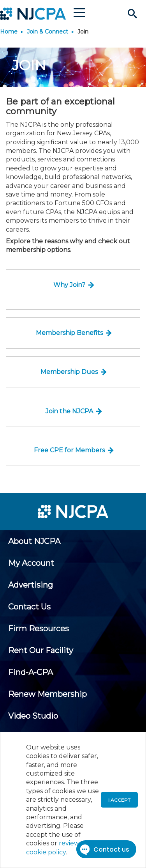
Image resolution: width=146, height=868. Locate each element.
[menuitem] (34, 541)
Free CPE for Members (69, 450)
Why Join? (69, 285)
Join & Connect (47, 32)
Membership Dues (69, 372)
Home (9, 32)
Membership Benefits (69, 333)
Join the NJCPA (69, 411)
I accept (119, 800)
